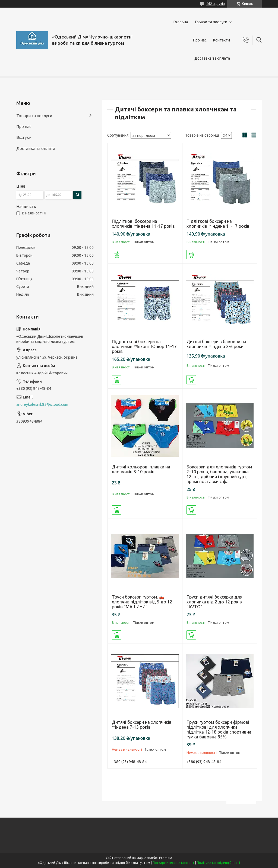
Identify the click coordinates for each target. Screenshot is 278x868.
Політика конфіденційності (218, 863)
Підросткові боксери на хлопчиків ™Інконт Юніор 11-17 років (144, 346)
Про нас (200, 40)
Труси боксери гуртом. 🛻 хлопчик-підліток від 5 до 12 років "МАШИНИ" (142, 602)
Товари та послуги (211, 22)
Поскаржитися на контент (173, 863)
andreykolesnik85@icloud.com (42, 404)
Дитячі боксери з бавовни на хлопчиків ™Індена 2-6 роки (216, 344)
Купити (117, 255)
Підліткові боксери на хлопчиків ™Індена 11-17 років (143, 224)
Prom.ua (166, 858)
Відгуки (24, 137)
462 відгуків (215, 4)
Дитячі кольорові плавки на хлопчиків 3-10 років (141, 469)
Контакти (222, 40)
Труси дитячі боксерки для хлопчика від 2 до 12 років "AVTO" (214, 602)
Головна (181, 22)
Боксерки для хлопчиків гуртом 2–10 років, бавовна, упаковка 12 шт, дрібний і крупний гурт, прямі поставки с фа (219, 474)
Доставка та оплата (212, 58)
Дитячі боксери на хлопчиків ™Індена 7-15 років (142, 725)
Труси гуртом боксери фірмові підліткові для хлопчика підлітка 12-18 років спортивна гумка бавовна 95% (219, 729)
